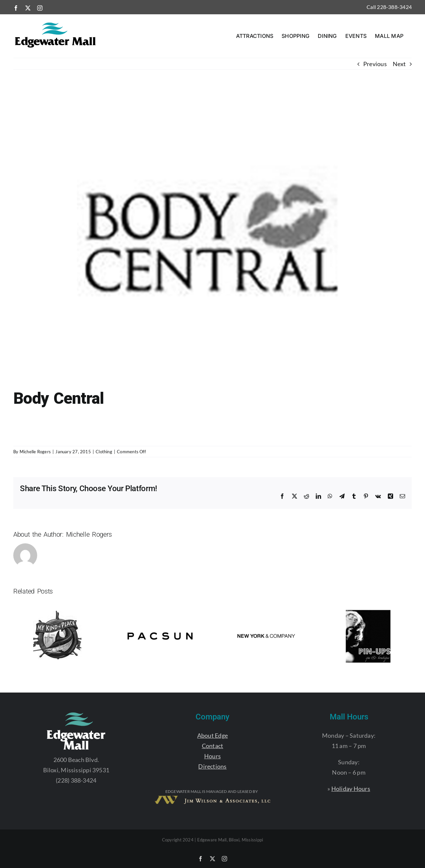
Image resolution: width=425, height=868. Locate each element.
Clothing (104, 452)
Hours (212, 756)
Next (399, 64)
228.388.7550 (32, 434)
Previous (375, 64)
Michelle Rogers (35, 452)
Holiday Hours (351, 789)
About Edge (212, 735)
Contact (213, 746)
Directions (212, 766)
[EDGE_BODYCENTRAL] (212, 239)
